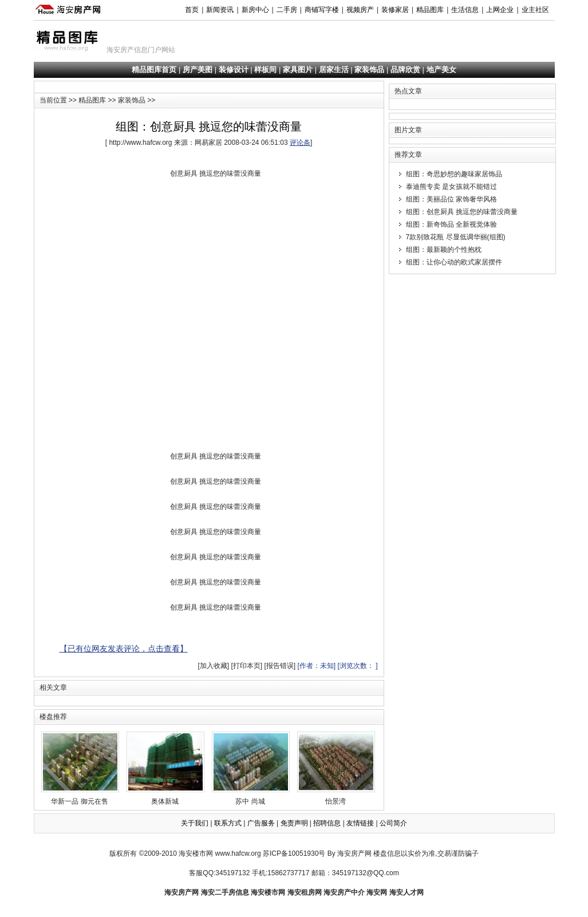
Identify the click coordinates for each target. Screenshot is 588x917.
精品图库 (92, 100)
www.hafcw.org (238, 853)
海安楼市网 (196, 853)
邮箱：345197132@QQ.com (355, 873)
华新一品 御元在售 (80, 768)
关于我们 (195, 823)
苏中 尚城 (251, 768)
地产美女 (441, 70)
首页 (192, 10)
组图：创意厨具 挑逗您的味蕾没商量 (462, 212)
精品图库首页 (154, 70)
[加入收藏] (213, 666)
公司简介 (393, 823)
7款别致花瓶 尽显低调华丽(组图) (456, 237)
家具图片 (298, 70)
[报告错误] (280, 666)
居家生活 (334, 70)
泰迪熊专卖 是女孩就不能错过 (451, 187)
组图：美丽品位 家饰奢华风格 (451, 199)
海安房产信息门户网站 (141, 50)
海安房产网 (181, 892)
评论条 (300, 143)
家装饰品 (369, 70)
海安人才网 (407, 892)
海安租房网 (305, 892)
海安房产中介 (344, 892)
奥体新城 (165, 768)
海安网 (377, 892)
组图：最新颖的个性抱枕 (444, 250)
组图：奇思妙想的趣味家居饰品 (454, 174)
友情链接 (360, 823)
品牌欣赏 (405, 70)
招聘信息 (327, 823)
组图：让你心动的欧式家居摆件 (454, 262)
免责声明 (294, 823)
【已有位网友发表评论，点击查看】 (124, 649)
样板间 (265, 70)
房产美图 (198, 70)
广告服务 (261, 823)
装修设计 (234, 70)
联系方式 (228, 823)
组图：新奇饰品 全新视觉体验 (451, 224)
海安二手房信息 (225, 892)
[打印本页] (246, 666)
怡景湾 (336, 768)
